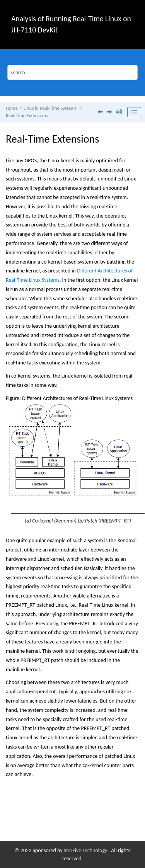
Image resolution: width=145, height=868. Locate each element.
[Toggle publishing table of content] (134, 112)
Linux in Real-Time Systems (51, 108)
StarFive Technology (86, 850)
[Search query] (73, 72)
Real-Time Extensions (27, 115)
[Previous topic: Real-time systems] (101, 113)
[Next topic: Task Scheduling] (110, 113)
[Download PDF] (119, 112)
